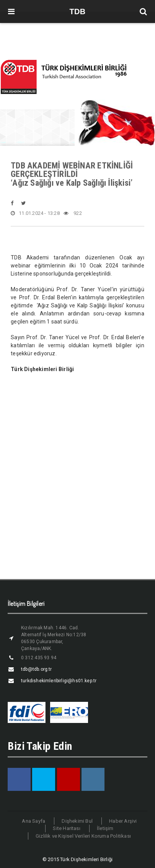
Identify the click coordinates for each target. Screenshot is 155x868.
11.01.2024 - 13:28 (35, 213)
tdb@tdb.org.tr (37, 669)
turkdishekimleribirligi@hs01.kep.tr (59, 681)
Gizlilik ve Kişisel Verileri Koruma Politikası (83, 836)
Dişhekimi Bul (77, 821)
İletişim (105, 828)
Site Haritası (67, 828)
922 (73, 213)
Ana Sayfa (33, 821)
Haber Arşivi (123, 821)
